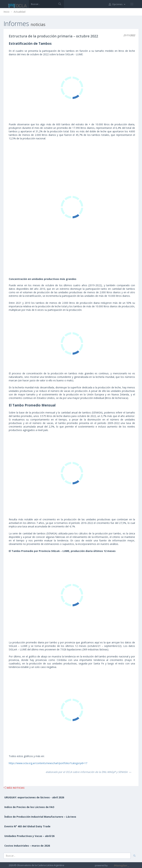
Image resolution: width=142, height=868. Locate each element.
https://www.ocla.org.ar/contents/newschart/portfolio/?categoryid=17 (48, 763)
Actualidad (20, 12)
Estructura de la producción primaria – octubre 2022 (53, 36)
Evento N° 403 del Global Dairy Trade (27, 826)
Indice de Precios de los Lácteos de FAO (29, 807)
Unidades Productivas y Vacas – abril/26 (29, 836)
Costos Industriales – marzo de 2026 (27, 846)
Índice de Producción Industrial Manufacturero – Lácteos (40, 817)
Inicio (6, 12)
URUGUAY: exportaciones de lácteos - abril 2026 (34, 797)
